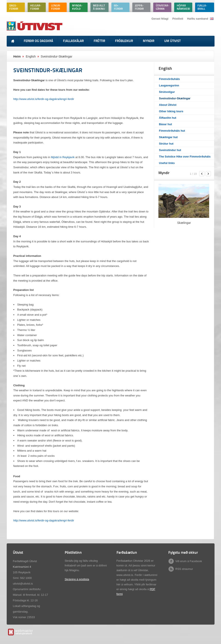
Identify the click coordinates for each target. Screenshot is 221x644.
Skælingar (184, 223)
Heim (17, 56)
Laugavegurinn (169, 85)
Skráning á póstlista (77, 579)
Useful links (167, 163)
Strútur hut (166, 144)
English (31, 56)
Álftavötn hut (168, 118)
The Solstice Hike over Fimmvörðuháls (185, 157)
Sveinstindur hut (170, 150)
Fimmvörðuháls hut (172, 131)
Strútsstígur (167, 92)
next (208, 174)
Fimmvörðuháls (170, 79)
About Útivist (168, 105)
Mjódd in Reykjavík (63, 157)
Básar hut (166, 124)
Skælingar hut (168, 137)
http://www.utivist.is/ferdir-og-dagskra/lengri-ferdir (44, 99)
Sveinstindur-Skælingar (175, 98)
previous (202, 174)
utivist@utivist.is (23, 584)
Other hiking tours (171, 111)
